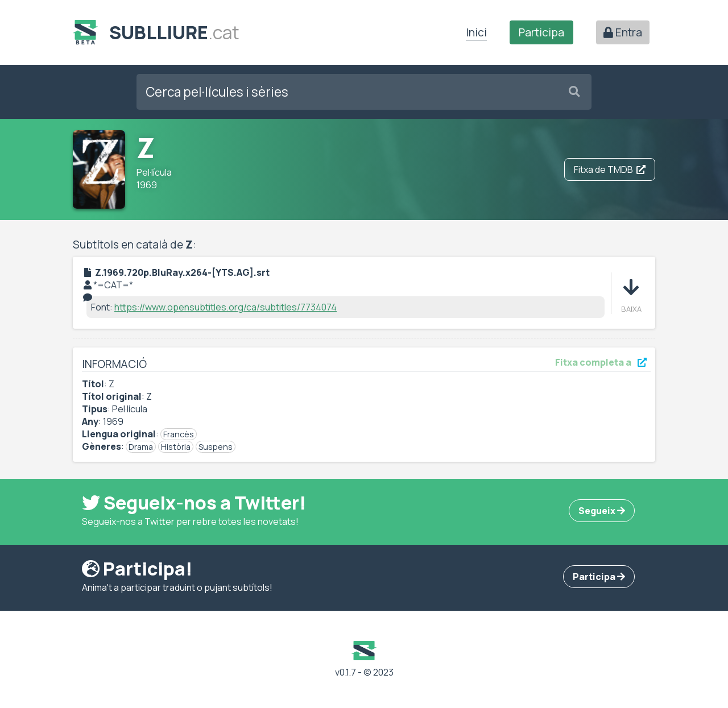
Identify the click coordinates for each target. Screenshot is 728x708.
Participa (541, 32)
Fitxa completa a (601, 362)
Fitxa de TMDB (610, 169)
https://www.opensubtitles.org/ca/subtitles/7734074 (226, 307)
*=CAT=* (113, 285)
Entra (623, 32)
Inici (476, 32)
